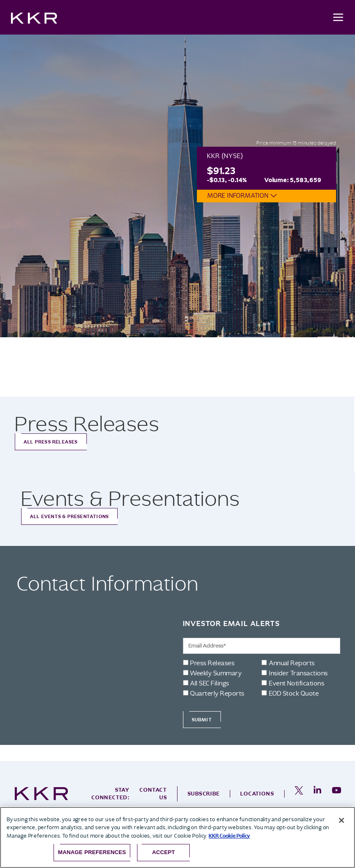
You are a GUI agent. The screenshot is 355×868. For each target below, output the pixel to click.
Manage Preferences (92, 852)
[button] (272, 196)
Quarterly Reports (217, 693)
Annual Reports (292, 663)
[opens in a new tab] (299, 794)
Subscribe (204, 794)
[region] (177, 837)
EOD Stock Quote (294, 693)
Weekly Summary (216, 673)
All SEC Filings (210, 683)
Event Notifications (297, 683)
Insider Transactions (299, 673)
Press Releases (212, 663)
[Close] (342, 820)
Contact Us (153, 794)
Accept (164, 852)
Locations (257, 794)
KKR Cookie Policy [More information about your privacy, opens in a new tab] (229, 836)
